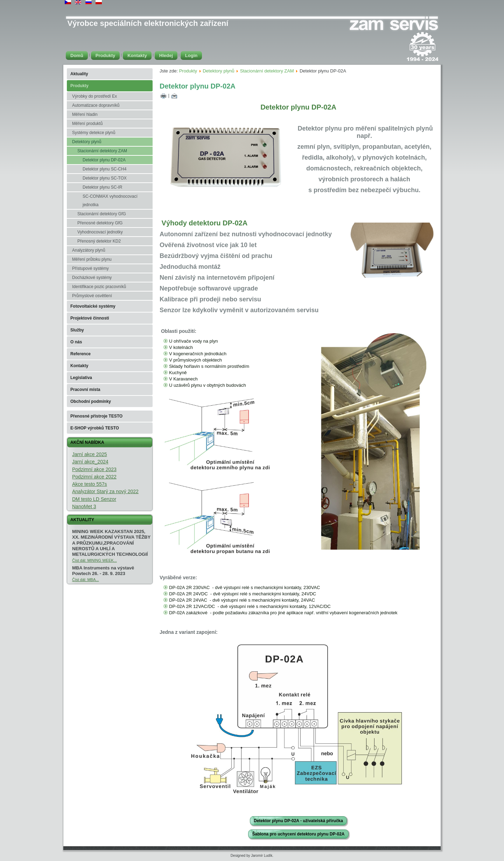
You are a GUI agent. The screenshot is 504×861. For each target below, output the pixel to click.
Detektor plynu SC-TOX (105, 178)
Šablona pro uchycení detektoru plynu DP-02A (298, 834)
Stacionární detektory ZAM (102, 151)
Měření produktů (87, 124)
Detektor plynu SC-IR (102, 187)
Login (191, 55)
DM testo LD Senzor (94, 499)
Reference (80, 354)
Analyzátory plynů (89, 250)
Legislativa (81, 378)
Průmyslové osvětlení (92, 296)
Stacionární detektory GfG (102, 214)
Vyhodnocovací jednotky (100, 232)
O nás (76, 342)
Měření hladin (85, 114)
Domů (77, 55)
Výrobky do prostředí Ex (94, 96)
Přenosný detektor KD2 (99, 241)
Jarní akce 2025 (90, 454)
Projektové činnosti (90, 318)
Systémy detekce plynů (94, 133)
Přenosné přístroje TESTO (96, 416)
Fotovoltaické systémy (93, 306)
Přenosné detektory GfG (100, 223)
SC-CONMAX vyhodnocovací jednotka (110, 201)
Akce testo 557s (90, 484)
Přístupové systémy (90, 268)
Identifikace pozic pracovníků (99, 287)
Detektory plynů (87, 142)
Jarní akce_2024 (90, 462)
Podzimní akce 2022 (94, 477)
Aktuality (79, 74)
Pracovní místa (85, 390)
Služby (77, 330)
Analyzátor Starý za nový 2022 (105, 491)
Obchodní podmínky (91, 401)
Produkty (105, 55)
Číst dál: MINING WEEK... (94, 560)
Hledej (166, 55)
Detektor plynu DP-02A (104, 160)
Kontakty (137, 55)
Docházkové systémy (92, 278)
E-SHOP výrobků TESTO (95, 428)
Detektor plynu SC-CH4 (104, 169)
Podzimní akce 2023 (94, 469)
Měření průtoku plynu (92, 259)
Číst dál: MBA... (85, 580)
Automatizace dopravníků (96, 105)
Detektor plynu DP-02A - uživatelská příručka (298, 821)
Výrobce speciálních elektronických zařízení (148, 23)
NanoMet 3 (84, 506)
